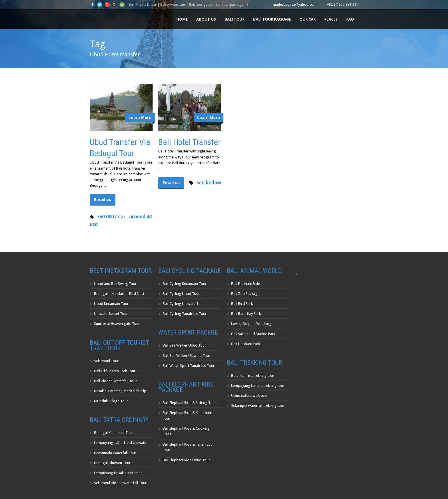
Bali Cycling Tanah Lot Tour (185, 314)
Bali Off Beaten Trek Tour (115, 371)
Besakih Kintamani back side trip (120, 391)
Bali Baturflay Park (246, 314)
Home (182, 19)
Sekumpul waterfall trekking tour (258, 406)
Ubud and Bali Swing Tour (115, 284)
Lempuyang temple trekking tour (258, 386)
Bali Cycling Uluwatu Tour (183, 304)
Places (331, 19)
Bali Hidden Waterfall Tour (115, 381)
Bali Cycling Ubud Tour (181, 294)
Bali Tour (235, 19)
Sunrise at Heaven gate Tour (117, 324)
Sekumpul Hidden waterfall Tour (120, 483)
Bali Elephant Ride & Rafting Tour (189, 403)
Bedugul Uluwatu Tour (112, 463)
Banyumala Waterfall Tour (115, 453)
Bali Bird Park (242, 304)
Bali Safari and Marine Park (253, 334)
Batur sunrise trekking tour (253, 376)
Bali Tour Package (272, 19)
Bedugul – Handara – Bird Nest (119, 294)
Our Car (308, 19)
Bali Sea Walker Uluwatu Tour (186, 356)
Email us (103, 200)
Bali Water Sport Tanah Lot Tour (189, 366)
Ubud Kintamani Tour (111, 304)
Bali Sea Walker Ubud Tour (184, 345)
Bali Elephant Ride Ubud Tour (186, 460)
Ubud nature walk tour (249, 396)
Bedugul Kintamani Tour (114, 433)
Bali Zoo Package (245, 294)
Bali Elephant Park (246, 344)
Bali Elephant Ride (246, 284)
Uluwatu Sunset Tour (111, 314)
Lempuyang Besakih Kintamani (119, 473)
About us (206, 19)
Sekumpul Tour (106, 361)
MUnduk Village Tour (111, 401)
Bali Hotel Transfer (189, 142)
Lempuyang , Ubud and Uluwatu (120, 443)
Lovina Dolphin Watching (251, 324)
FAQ (350, 19)
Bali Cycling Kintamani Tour (185, 284)
